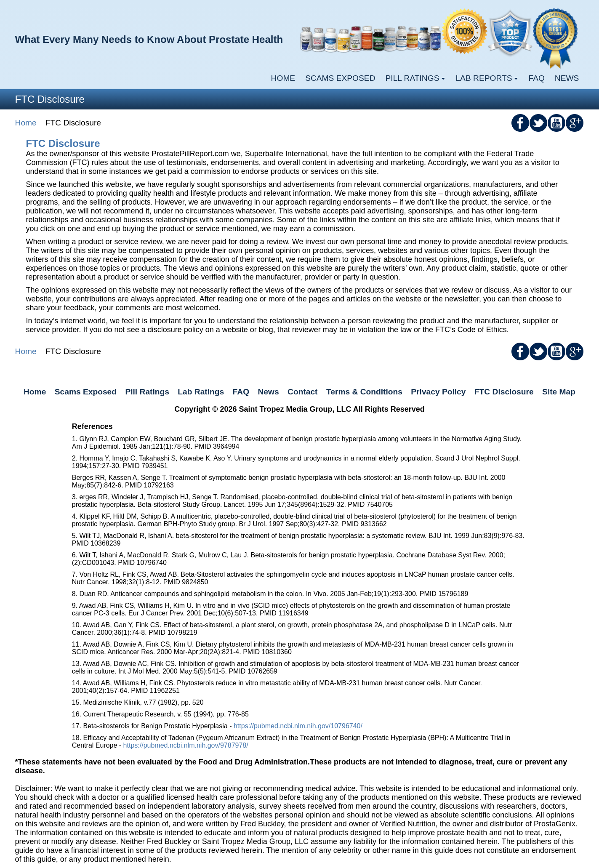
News (567, 78)
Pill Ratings (147, 392)
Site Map (559, 392)
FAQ (536, 78)
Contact (302, 392)
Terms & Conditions (364, 392)
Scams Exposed (340, 78)
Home (283, 78)
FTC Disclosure (504, 392)
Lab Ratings (201, 392)
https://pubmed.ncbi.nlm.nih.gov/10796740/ (298, 726)
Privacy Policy (438, 392)
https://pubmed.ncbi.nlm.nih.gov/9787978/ (186, 745)
